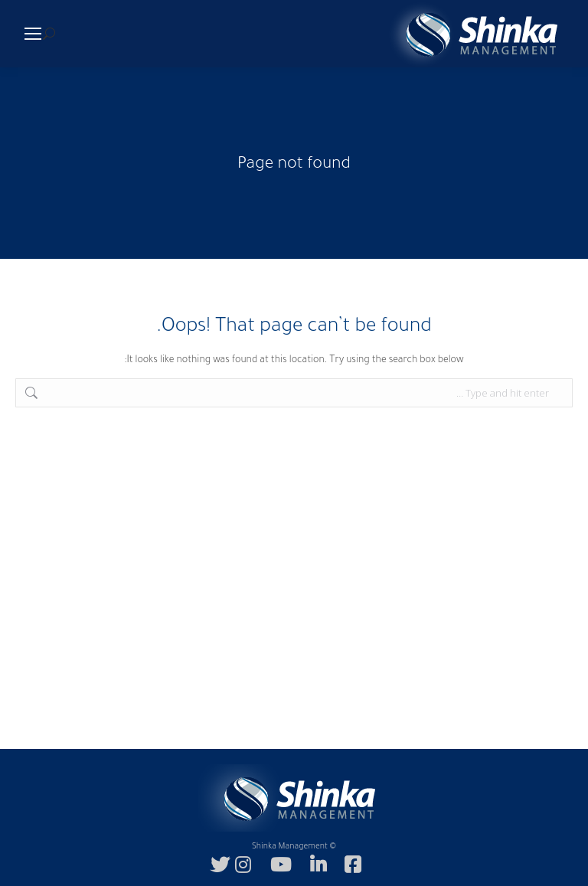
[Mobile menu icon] (33, 34)
